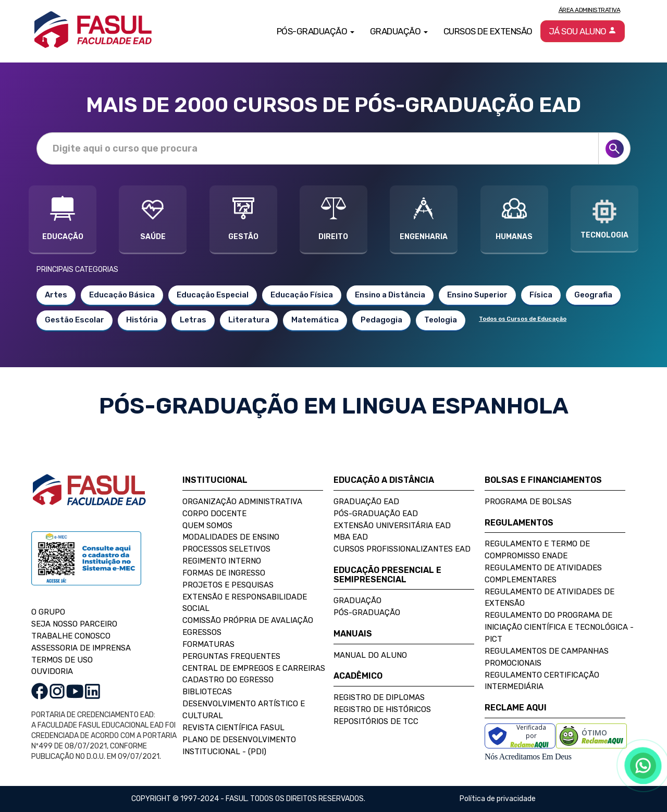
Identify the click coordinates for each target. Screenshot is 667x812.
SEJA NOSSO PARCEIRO (74, 624)
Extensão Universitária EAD (392, 526)
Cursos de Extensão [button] (488, 31)
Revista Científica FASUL (233, 728)
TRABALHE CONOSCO (71, 636)
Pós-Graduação (367, 613)
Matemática (315, 320)
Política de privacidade (498, 799)
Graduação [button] (399, 31)
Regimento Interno (222, 561)
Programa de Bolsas (528, 502)
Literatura (249, 320)
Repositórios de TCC (376, 721)
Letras (193, 320)
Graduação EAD (366, 502)
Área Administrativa (590, 10)
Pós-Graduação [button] (316, 31)
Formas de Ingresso (224, 573)
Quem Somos (207, 526)
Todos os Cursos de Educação (523, 319)
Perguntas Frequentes (231, 656)
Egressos (202, 632)
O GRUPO (48, 612)
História (142, 320)
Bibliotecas (207, 692)
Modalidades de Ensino (231, 537)
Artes (56, 295)
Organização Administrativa (242, 502)
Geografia (593, 295)
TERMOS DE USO (62, 660)
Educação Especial (213, 295)
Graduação (357, 601)
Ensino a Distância (390, 295)
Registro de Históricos (382, 709)
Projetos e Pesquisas (228, 585)
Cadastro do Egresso (228, 680)
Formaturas (208, 644)
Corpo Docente (214, 514)
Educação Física (302, 295)
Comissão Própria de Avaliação (248, 620)
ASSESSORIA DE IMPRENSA (81, 648)
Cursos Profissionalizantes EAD (402, 549)
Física (541, 295)
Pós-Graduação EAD (376, 514)
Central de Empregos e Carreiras (254, 668)
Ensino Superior (477, 295)
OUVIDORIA (52, 671)
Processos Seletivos (226, 549)
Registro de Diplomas (379, 697)
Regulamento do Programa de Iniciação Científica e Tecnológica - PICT (559, 627)
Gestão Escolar (75, 320)
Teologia (441, 320)
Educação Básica (122, 295)
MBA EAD (351, 537)
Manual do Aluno (370, 655)
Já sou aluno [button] (583, 31)
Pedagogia (381, 320)
